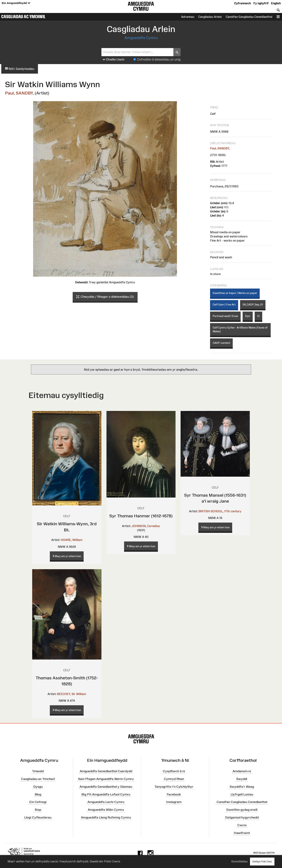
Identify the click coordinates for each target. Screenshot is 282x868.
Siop (38, 810)
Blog (38, 794)
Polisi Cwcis (112, 861)
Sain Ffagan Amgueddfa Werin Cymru (106, 779)
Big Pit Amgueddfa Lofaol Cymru (106, 794)
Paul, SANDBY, (19, 93)
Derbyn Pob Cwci (262, 861)
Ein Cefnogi (38, 802)
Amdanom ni (242, 771)
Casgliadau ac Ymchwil (23, 17)
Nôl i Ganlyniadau (20, 69)
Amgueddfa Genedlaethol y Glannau (106, 787)
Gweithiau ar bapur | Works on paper (235, 293)
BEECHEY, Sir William (72, 694)
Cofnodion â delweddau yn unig (159, 59)
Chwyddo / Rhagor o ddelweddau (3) (105, 297)
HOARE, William (72, 540)
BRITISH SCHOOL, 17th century (220, 511)
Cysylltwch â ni (174, 771)
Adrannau (188, 17)
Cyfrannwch (243, 3)
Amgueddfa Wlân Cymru (106, 810)
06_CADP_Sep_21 (253, 304)
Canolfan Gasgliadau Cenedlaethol (249, 17)
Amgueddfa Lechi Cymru (106, 802)
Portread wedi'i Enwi (225, 316)
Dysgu (38, 787)
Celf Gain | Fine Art (224, 304)
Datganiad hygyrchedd (242, 817)
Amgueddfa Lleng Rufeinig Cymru (106, 817)
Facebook (174, 794)
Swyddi (242, 779)
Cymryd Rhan (174, 779)
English (276, 3)
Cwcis (242, 825)
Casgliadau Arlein (210, 17)
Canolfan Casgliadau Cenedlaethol (242, 802)
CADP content (221, 343)
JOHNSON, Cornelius (146, 526)
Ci (258, 316)
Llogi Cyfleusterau (38, 817)
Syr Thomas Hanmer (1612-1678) (141, 516)
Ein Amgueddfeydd (16, 3)
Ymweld (38, 771)
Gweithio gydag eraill (242, 810)
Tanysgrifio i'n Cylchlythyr (174, 787)
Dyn (248, 316)
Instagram (174, 802)
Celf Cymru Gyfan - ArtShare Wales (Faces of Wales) (240, 329)
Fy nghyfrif (261, 3)
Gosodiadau (239, 861)
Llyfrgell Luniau (242, 794)
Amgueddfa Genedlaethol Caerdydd (106, 771)
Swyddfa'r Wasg (242, 787)
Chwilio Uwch (114, 60)
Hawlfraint (242, 833)
